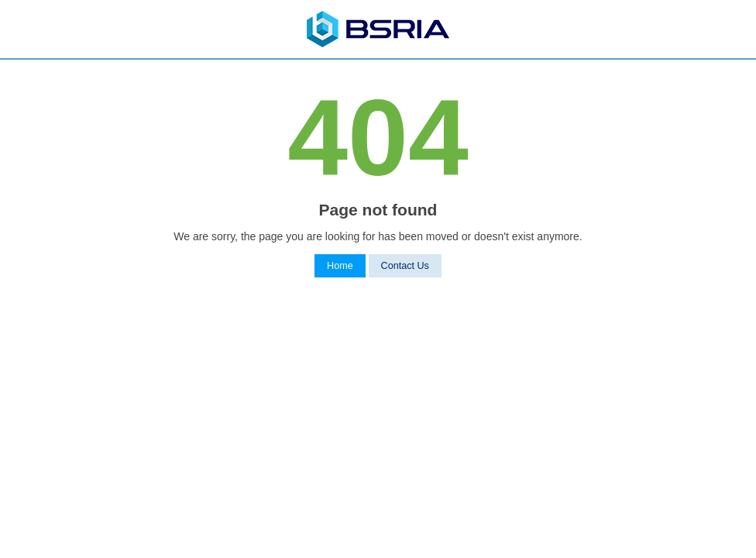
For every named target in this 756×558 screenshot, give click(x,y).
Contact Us (405, 266)
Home (340, 266)
